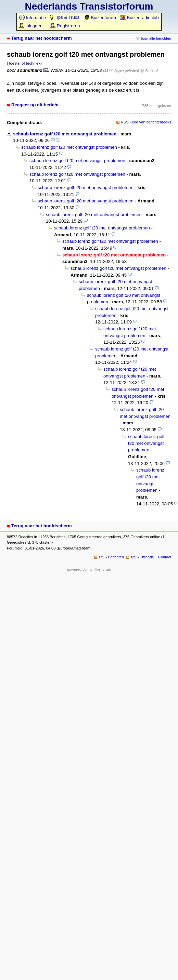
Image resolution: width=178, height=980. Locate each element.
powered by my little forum (89, 569)
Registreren (65, 26)
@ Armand (149, 70)
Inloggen (31, 26)
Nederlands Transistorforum (89, 6)
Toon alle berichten (156, 38)
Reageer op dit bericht (35, 105)
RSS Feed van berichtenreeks (146, 122)
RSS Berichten (112, 557)
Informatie (33, 18)
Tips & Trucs (65, 17)
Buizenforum (100, 18)
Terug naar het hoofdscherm (42, 38)
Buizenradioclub (139, 18)
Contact (165, 557)
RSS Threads (142, 557)
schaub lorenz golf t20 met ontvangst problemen (65, 134)
